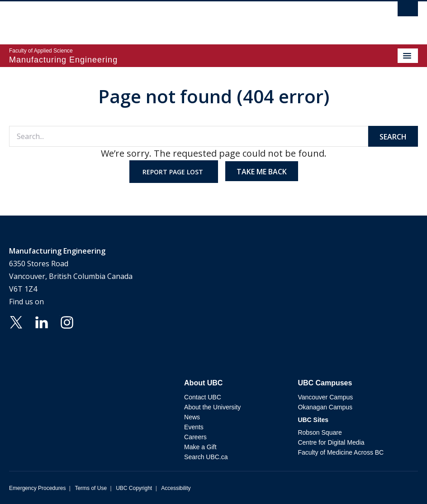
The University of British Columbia (152, 19)
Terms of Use (91, 488)
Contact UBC (203, 397)
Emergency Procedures (37, 488)
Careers (195, 437)
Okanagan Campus (325, 407)
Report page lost (174, 172)
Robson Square (320, 432)
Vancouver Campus (325, 397)
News (192, 417)
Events (194, 427)
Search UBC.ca (206, 457)
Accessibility (176, 488)
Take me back (262, 172)
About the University (212, 407)
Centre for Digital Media (331, 442)
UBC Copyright (134, 488)
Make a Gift (200, 447)
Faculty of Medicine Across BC (341, 452)
